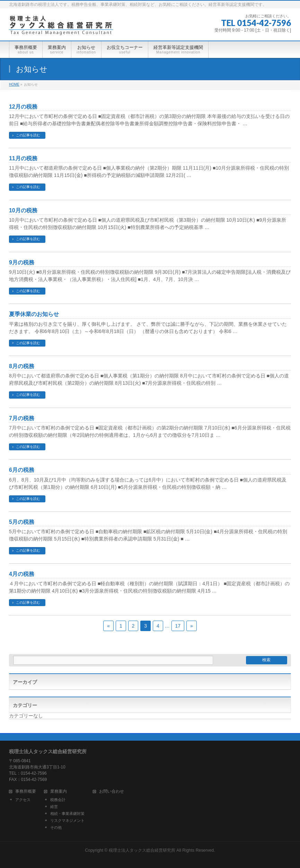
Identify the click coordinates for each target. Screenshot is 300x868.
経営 (54, 807)
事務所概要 (26, 792)
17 (178, 626)
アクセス (23, 800)
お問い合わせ (112, 792)
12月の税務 (23, 107)
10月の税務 (23, 210)
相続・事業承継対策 (67, 814)
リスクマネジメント (67, 820)
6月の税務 (22, 470)
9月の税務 (22, 262)
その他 (56, 827)
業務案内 (59, 792)
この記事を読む (28, 135)
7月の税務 (22, 418)
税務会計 (58, 800)
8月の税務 (22, 366)
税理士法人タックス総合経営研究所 (142, 850)
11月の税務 (23, 158)
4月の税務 (22, 574)
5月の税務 (22, 522)
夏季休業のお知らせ (34, 314)
